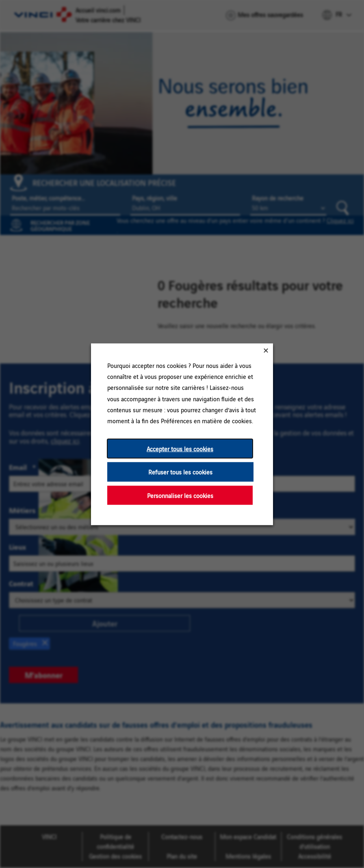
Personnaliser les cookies (180, 495)
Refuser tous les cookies (180, 471)
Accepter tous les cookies (180, 448)
